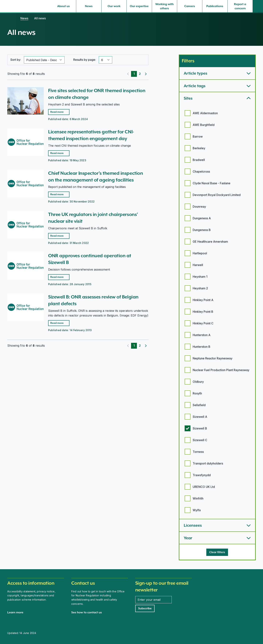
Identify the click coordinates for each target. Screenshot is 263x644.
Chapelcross (201, 171)
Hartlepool (200, 253)
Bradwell (199, 160)
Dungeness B (202, 230)
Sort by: (16, 60)
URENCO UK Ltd (204, 487)
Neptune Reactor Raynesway (213, 358)
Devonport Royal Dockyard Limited (217, 195)
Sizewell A (200, 417)
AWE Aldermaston (205, 113)
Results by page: (85, 60)
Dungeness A (202, 218)
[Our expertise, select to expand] (139, 6)
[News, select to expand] (89, 6)
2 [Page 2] (140, 74)
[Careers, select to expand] (190, 6)
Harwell (198, 265)
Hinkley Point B (203, 312)
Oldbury (198, 382)
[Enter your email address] (153, 600)
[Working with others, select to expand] (164, 6)
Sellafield (199, 405)
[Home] (11, 18)
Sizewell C (200, 440)
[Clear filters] (217, 552)
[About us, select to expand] (64, 6)
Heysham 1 (200, 277)
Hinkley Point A (203, 300)
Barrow (198, 136)
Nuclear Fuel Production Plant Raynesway (221, 370)
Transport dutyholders (208, 463)
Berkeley (199, 148)
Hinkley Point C (203, 323)
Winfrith (198, 498)
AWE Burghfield (204, 125)
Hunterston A (202, 335)
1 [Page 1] (134, 74)
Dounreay (199, 207)
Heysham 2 (200, 288)
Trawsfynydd (202, 475)
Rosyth (197, 393)
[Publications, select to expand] (215, 6)
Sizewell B (200, 428)
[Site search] (258, 6)
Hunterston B (201, 347)
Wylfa (197, 510)
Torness (198, 452)
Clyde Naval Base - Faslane (212, 183)
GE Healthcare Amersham (210, 242)
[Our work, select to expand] (114, 6)
